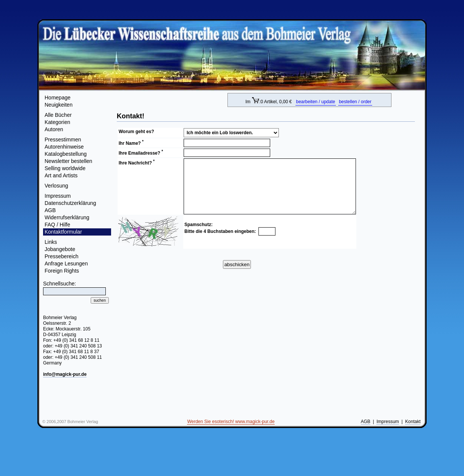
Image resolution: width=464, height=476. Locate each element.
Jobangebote (60, 249)
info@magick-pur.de (65, 374)
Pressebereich (62, 256)
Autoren (54, 129)
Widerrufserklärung (67, 217)
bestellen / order (355, 102)
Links (51, 242)
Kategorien (57, 122)
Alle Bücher (58, 115)
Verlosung (56, 186)
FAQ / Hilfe (57, 225)
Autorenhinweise (64, 147)
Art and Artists (61, 175)
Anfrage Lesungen (66, 264)
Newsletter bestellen (68, 161)
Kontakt (413, 422)
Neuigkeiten (59, 105)
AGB (50, 210)
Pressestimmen (63, 140)
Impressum (58, 196)
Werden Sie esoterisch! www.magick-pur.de (231, 422)
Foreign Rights (62, 271)
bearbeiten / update (316, 102)
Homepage (58, 98)
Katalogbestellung (66, 154)
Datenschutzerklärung (70, 203)
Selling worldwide (65, 168)
